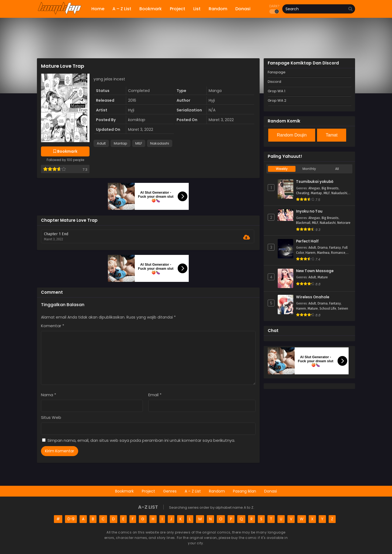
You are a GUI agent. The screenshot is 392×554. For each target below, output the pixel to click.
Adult (101, 143)
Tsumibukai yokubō (315, 182)
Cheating (303, 193)
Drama (323, 248)
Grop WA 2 (277, 100)
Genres (170, 491)
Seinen (343, 309)
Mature (323, 277)
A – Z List (193, 491)
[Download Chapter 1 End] (247, 237)
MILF (139, 143)
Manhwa (323, 253)
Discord (274, 82)
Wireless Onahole (313, 297)
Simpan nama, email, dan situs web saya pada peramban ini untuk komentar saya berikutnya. (141, 440)
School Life (328, 309)
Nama (49, 395)
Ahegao (314, 188)
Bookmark (124, 491)
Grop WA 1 (276, 91)
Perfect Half (307, 241)
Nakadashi (160, 143)
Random (217, 491)
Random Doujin (292, 135)
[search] (350, 9)
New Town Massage (315, 271)
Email (155, 395)
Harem (310, 253)
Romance (338, 253)
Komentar (53, 326)
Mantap (121, 143)
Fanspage (277, 72)
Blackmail (303, 223)
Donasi (271, 491)
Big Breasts (330, 188)
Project (148, 491)
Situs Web (51, 417)
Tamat (332, 135)
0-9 (71, 519)
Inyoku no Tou (309, 211)
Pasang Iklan (245, 491)
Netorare (344, 223)
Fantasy (335, 248)
